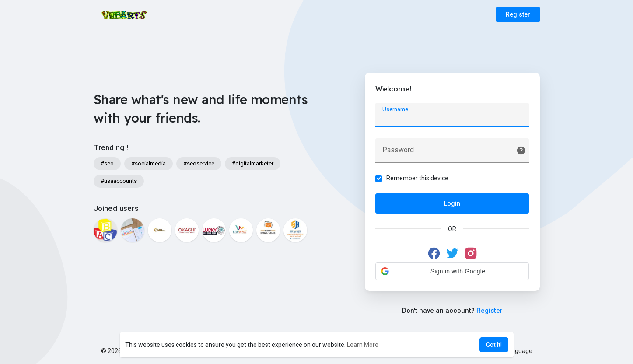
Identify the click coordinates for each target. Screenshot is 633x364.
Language (515, 351)
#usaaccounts (119, 181)
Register (518, 14)
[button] (452, 271)
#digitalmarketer (253, 163)
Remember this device (418, 178)
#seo (107, 163)
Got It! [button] (494, 345)
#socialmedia (149, 163)
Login (452, 203)
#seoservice (199, 163)
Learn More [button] (363, 345)
